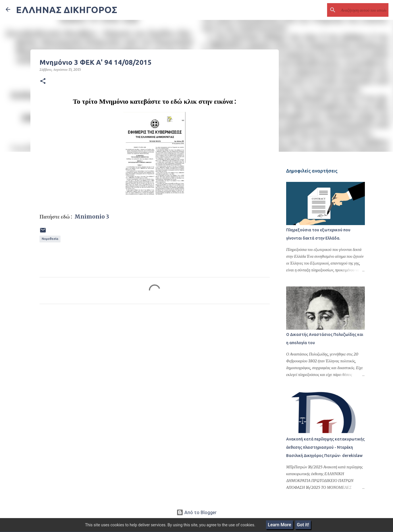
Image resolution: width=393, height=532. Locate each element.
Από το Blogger (196, 512)
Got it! (303, 525)
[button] (43, 81)
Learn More (279, 525)
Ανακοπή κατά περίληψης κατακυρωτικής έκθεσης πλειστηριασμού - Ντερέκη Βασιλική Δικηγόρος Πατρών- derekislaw (325, 448)
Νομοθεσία (50, 239)
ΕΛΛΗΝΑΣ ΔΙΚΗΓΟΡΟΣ (66, 10)
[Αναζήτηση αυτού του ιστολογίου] (359, 10)
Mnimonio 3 (91, 217)
